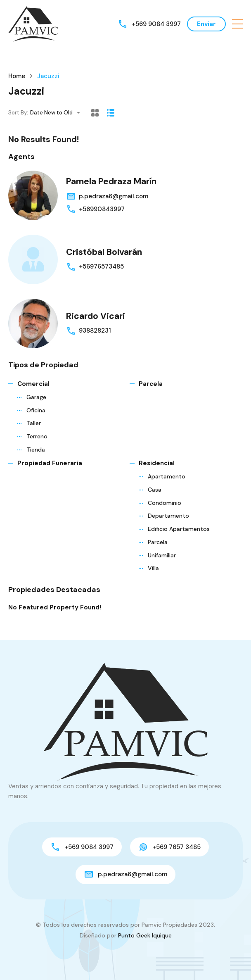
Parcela (151, 384)
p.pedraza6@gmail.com (114, 196)
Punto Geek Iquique (145, 935)
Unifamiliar (162, 555)
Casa (155, 490)
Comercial (33, 384)
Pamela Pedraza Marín (111, 181)
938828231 (95, 331)
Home (17, 76)
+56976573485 (101, 266)
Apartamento (167, 476)
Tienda (36, 450)
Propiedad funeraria (50, 463)
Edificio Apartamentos (179, 529)
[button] (237, 24)
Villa (153, 568)
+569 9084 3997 (156, 24)
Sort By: (18, 113)
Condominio (165, 503)
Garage (36, 397)
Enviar (206, 24)
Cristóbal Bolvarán (104, 252)
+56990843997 (102, 209)
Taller (34, 423)
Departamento (168, 516)
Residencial (157, 463)
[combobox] (58, 113)
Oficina (36, 410)
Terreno (37, 436)
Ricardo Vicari (96, 316)
